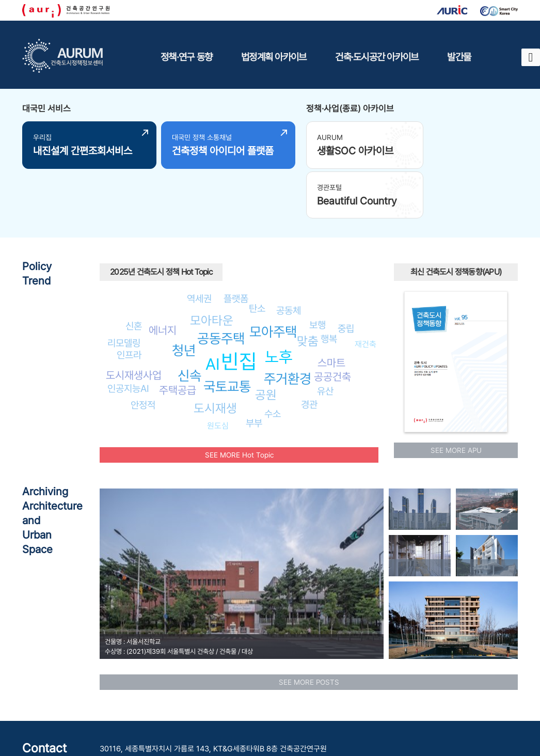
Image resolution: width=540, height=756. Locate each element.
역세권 (199, 245)
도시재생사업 (134, 322)
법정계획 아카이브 (274, 57)
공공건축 (332, 324)
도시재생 (215, 356)
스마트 (331, 310)
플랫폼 (236, 245)
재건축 (366, 291)
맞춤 (308, 288)
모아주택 (273, 279)
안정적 (143, 352)
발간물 (459, 57)
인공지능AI (128, 336)
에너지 (163, 277)
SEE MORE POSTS (309, 629)
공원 (266, 342)
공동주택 (221, 285)
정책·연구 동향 (186, 57)
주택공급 (178, 337)
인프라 (129, 302)
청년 (184, 297)
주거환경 (288, 326)
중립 (346, 276)
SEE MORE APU (456, 397)
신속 (189, 323)
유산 (325, 338)
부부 (254, 370)
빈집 (239, 309)
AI (213, 311)
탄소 (257, 256)
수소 (273, 360)
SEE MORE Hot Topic (239, 402)
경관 (309, 352)
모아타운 (212, 267)
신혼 (134, 273)
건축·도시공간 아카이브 (377, 57)
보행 (317, 272)
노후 (279, 304)
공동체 (289, 258)
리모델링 (124, 290)
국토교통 (227, 334)
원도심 (218, 373)
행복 (329, 286)
